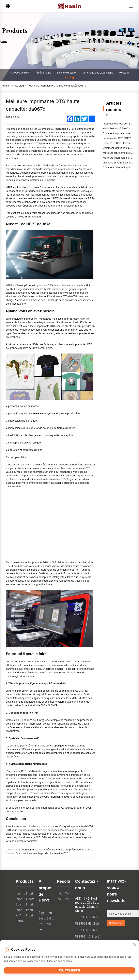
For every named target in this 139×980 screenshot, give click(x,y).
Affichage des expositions (98, 73)
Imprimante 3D (31, 910)
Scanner (21, 904)
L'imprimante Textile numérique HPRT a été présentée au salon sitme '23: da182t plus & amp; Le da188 (78, 850)
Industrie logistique (61, 899)
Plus (110, 115)
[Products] (8, 6)
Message (124, 73)
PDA (19, 915)
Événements (44, 73)
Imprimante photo (31, 915)
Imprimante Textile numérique (21, 910)
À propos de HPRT (20, 73)
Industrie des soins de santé (69, 899)
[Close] (134, 944)
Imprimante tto (31, 904)
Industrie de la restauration (61, 893)
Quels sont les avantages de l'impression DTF (42, 853)
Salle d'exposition (67, 73)
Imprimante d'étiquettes (31, 893)
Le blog (70, 77)
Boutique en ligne (51, 913)
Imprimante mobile (21, 899)
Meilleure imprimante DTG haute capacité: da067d (57, 86)
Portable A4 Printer (21, 921)
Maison (6, 86)
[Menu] (131, 6)
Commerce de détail (69, 893)
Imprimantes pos (21, 893)
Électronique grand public (31, 899)
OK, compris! (69, 970)
